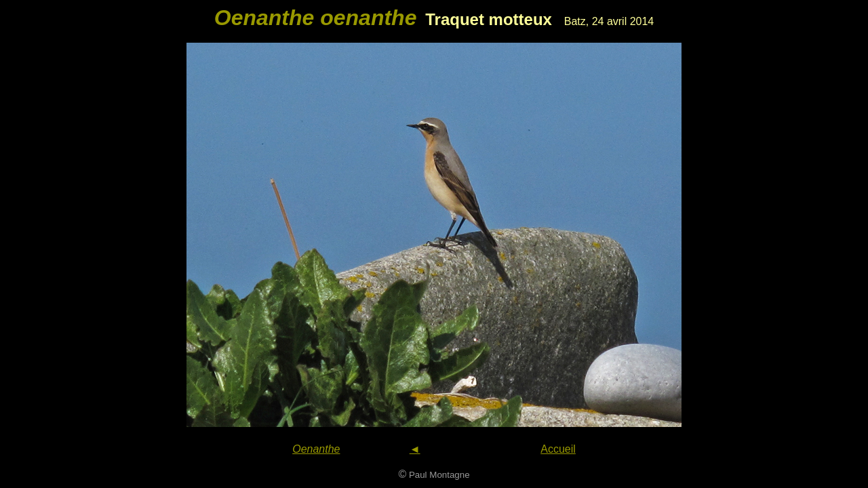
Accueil (558, 449)
